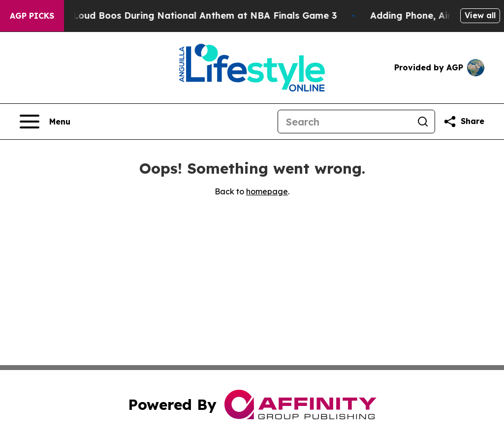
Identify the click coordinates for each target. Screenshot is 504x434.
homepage (267, 191)
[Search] (345, 122)
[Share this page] (464, 122)
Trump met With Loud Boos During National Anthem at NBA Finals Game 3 (174, 15)
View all (480, 15)
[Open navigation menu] (45, 122)
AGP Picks (32, 16)
